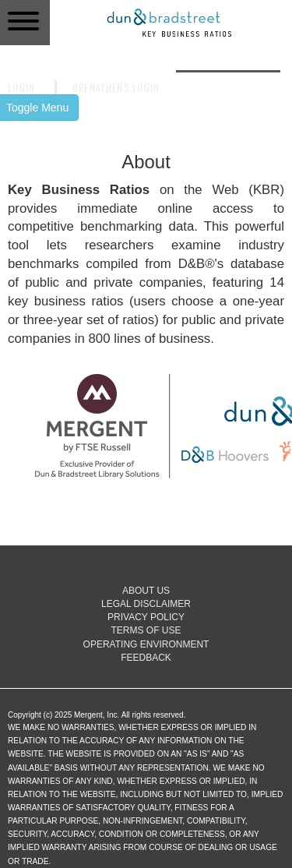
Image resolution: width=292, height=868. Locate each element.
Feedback (146, 658)
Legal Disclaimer (146, 604)
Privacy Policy (146, 617)
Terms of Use (146, 630)
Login (22, 87)
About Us (146, 591)
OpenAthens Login (116, 87)
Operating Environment (146, 644)
